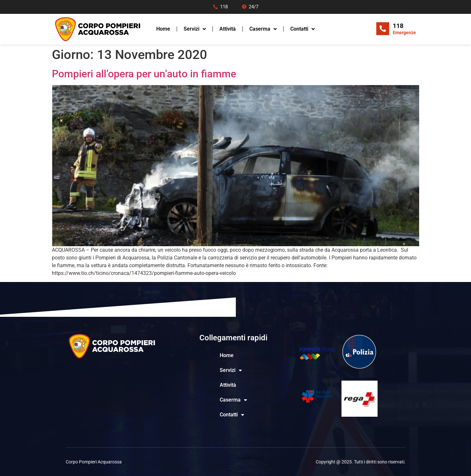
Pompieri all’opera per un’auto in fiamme (144, 74)
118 (398, 26)
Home (163, 29)
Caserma (263, 29)
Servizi (195, 29)
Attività (228, 29)
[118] (383, 29)
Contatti (303, 29)
